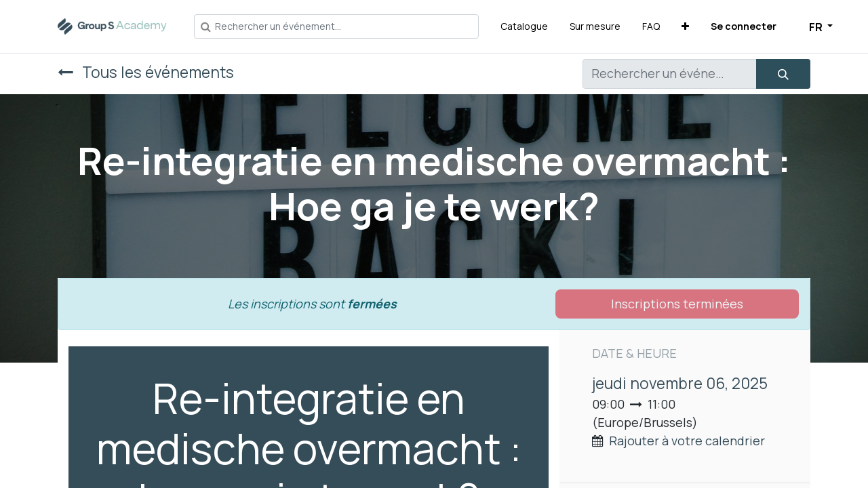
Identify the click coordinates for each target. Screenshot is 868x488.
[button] (685, 26)
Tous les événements (146, 72)
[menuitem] (524, 26)
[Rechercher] (783, 74)
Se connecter (744, 26)
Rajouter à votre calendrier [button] (687, 441)
